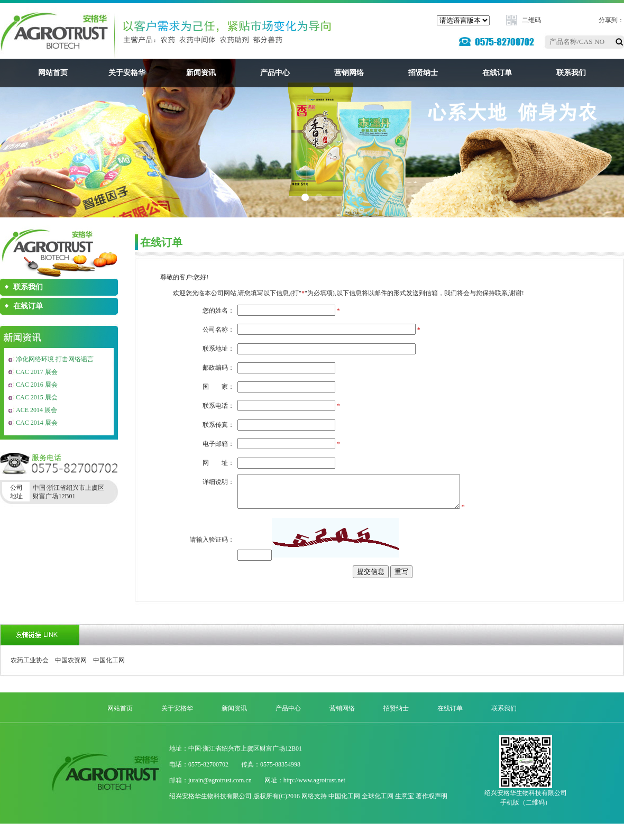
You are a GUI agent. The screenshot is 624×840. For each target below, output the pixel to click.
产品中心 (275, 73)
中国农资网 (71, 666)
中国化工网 (109, 666)
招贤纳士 (423, 73)
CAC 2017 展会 (37, 372)
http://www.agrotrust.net (314, 787)
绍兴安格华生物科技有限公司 (210, 802)
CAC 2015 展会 (37, 397)
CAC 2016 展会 (37, 385)
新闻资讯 (201, 73)
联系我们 (571, 73)
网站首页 (53, 73)
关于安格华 (127, 73)
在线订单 (497, 73)
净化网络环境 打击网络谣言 (55, 359)
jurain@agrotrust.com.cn (220, 787)
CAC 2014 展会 (37, 423)
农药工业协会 (30, 666)
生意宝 (405, 802)
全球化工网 (378, 802)
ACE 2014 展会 (36, 410)
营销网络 (349, 73)
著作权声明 (432, 802)
